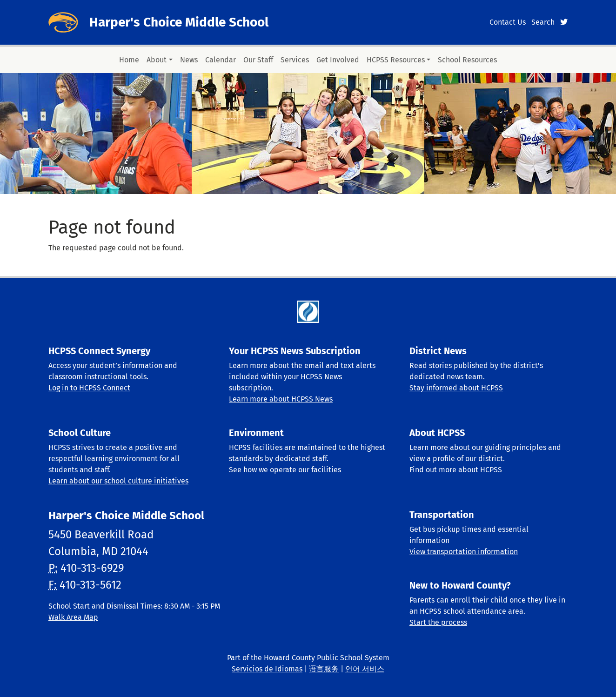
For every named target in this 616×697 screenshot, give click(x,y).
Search (543, 22)
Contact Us (508, 22)
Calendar (221, 60)
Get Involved (338, 60)
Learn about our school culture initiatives (118, 481)
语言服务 (324, 669)
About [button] (157, 60)
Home (129, 60)
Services (295, 60)
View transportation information (464, 552)
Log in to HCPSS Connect (89, 388)
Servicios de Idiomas (267, 669)
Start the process (438, 622)
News (189, 60)
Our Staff (258, 60)
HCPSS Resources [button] (396, 60)
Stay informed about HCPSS (456, 388)
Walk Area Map (73, 617)
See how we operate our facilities (285, 470)
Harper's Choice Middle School (179, 22)
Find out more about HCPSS (456, 470)
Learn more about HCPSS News (281, 399)
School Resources (467, 60)
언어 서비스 (365, 669)
